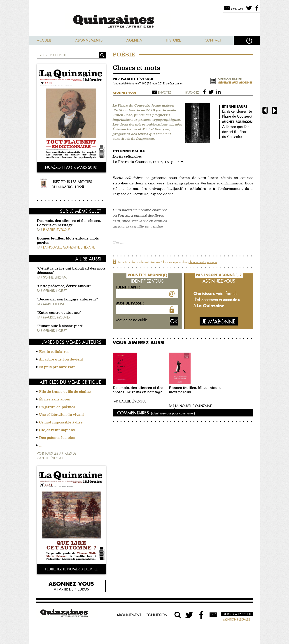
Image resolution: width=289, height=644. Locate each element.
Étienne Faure (235, 106)
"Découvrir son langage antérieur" (67, 300)
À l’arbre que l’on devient (61, 360)
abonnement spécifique (203, 262)
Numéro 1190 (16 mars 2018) (71, 167)
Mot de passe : (130, 303)
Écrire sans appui (55, 400)
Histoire (174, 40)
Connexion (157, 615)
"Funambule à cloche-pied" (60, 326)
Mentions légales (237, 619)
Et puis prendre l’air (57, 367)
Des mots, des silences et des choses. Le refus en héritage (138, 390)
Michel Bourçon (237, 122)
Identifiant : (128, 287)
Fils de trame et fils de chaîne (65, 392)
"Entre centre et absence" (59, 313)
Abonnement (129, 615)
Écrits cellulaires (54, 352)
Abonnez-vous (71, 584)
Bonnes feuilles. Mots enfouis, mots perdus (195, 390)
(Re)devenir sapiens (57, 430)
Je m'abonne (219, 322)
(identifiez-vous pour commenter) (173, 413)
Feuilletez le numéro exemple (71, 569)
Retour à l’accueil (237, 614)
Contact (213, 40)
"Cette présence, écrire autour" (64, 286)
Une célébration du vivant (62, 415)
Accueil (44, 40)
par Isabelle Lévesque (133, 79)
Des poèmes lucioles (57, 438)
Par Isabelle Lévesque (129, 401)
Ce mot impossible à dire (61, 423)
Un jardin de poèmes (57, 407)
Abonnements (89, 40)
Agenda (134, 40)
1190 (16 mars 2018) (153, 83)
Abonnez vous (125, 93)
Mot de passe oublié (132, 320)
